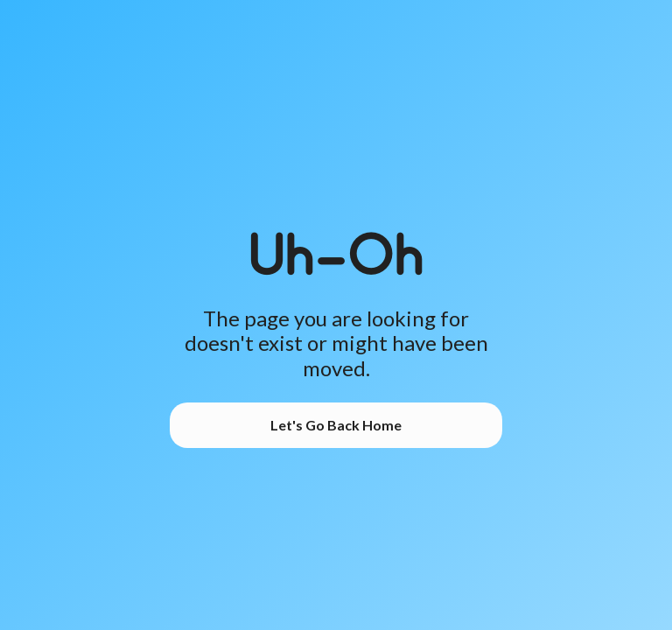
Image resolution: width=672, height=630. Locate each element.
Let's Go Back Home (336, 425)
